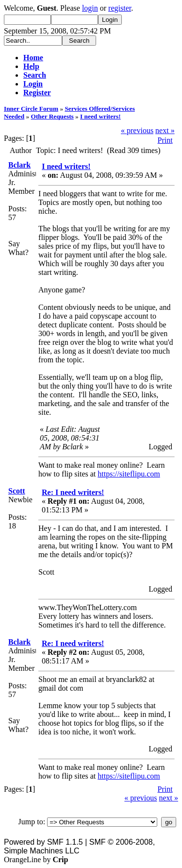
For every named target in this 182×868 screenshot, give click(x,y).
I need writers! (100, 116)
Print (165, 140)
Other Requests (52, 116)
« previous (137, 130)
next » (165, 130)
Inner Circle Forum (31, 109)
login (90, 8)
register (120, 8)
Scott (17, 491)
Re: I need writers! (73, 492)
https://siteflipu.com (129, 474)
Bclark (19, 165)
